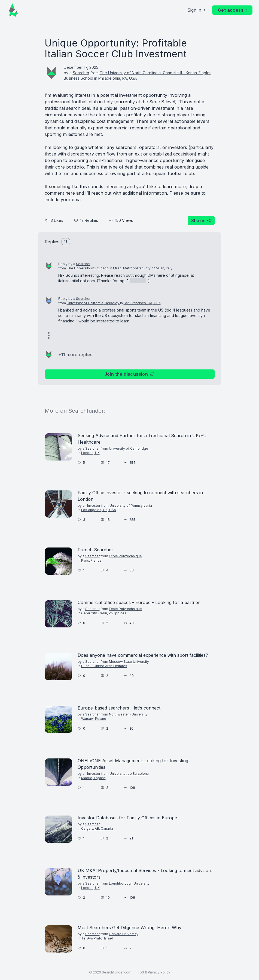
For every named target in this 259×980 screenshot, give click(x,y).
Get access (233, 10)
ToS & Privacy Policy (154, 972)
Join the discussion (130, 374)
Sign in (197, 10)
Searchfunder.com (117, 972)
